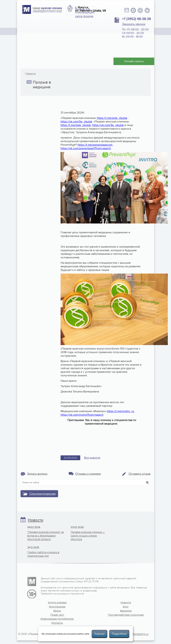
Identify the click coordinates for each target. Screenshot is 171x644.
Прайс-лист (57, 615)
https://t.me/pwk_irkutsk (76, 125)
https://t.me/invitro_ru (120, 411)
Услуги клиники (57, 603)
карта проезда (84, 16)
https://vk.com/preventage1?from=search (86, 148)
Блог (126, 607)
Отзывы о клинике (88, 474)
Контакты (57, 623)
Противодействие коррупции (126, 615)
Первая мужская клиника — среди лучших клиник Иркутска (88, 536)
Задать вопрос (37, 474)
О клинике (91, 54)
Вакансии (126, 611)
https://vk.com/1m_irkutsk (76, 122)
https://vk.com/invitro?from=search (82, 415)
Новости (31, 74)
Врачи (75, 54)
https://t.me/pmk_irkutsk (112, 118)
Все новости (92, 458)
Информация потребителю (57, 619)
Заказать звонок (134, 24)
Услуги (39, 54)
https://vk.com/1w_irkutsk (108, 125)
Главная (25, 54)
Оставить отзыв (140, 474)
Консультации (57, 54)
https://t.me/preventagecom (95, 145)
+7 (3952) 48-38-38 (136, 19)
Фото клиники (112, 54)
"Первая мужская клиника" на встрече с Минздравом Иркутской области (46, 536)
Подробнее (119, 634)
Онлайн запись (134, 61)
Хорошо (99, 634)
